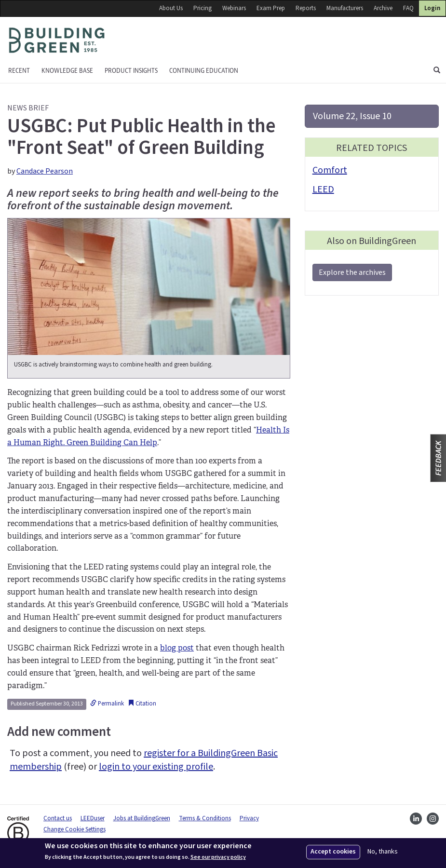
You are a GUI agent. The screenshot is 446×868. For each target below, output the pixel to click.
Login (432, 8)
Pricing (203, 8)
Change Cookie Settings (74, 829)
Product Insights (131, 71)
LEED (323, 190)
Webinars (234, 8)
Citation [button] (142, 704)
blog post (177, 648)
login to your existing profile (156, 767)
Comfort (330, 170)
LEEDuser (93, 818)
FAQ (408, 8)
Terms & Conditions (205, 818)
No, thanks (383, 852)
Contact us (58, 818)
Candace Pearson (45, 171)
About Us (171, 8)
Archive (383, 8)
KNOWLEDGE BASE (67, 71)
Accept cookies (333, 852)
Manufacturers (345, 8)
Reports (306, 8)
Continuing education (204, 71)
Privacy (249, 818)
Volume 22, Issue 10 (352, 116)
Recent (19, 71)
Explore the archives (352, 272)
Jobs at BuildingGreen (142, 818)
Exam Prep (271, 8)
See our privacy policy (218, 857)
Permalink (107, 704)
